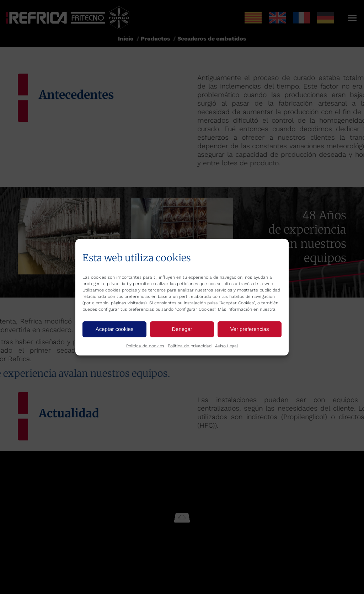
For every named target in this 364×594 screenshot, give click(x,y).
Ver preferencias (249, 329)
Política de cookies (145, 346)
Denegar (182, 329)
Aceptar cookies (115, 329)
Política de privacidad (190, 346)
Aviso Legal (226, 346)
